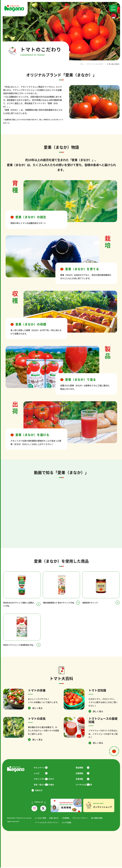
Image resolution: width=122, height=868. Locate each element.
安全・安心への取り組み (45, 785)
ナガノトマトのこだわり (94, 64)
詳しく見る (38, 708)
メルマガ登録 (66, 823)
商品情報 (81, 768)
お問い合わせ (54, 819)
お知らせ (39, 791)
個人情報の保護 (97, 819)
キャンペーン (41, 768)
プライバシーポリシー (80, 819)
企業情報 (81, 774)
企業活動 (81, 779)
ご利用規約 (65, 819)
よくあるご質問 (41, 819)
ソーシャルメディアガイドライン (47, 823)
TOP (80, 64)
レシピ (38, 774)
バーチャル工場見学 (85, 785)
